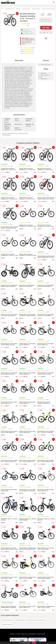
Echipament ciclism (10, 9)
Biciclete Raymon (36, 9)
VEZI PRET (46, 28)
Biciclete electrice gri (8, 620)
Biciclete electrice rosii (22, 620)
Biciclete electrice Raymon (49, 9)
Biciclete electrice (26, 9)
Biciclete (18, 9)
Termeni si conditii (15, 634)
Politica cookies (41, 634)
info (17, 172)
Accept (34, 643)
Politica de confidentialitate (29, 634)
